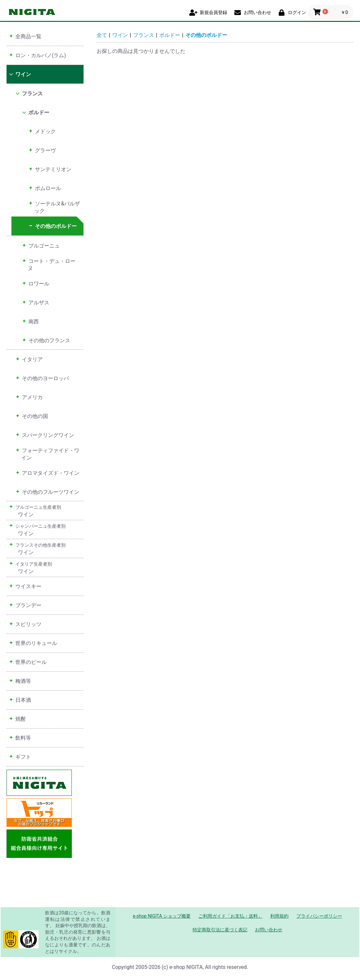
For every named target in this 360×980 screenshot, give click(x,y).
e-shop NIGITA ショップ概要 (162, 916)
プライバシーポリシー (319, 916)
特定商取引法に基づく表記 (220, 930)
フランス (144, 35)
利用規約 (279, 916)
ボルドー (170, 35)
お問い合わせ (269, 930)
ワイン (120, 35)
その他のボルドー (206, 35)
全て (102, 35)
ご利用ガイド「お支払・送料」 (230, 916)
